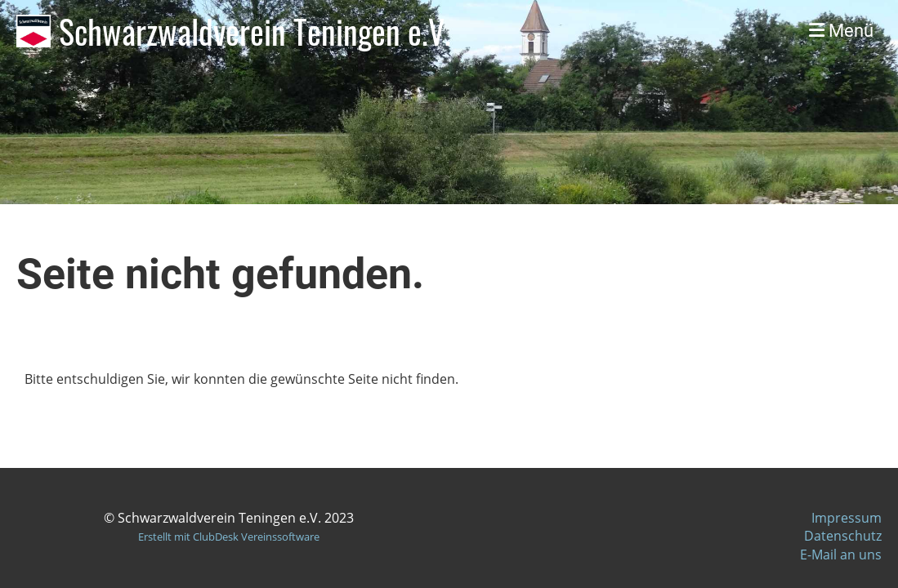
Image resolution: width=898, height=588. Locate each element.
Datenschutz (843, 536)
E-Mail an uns (841, 555)
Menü (841, 31)
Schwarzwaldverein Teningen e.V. (255, 31)
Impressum (847, 518)
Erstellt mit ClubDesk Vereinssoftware (229, 537)
